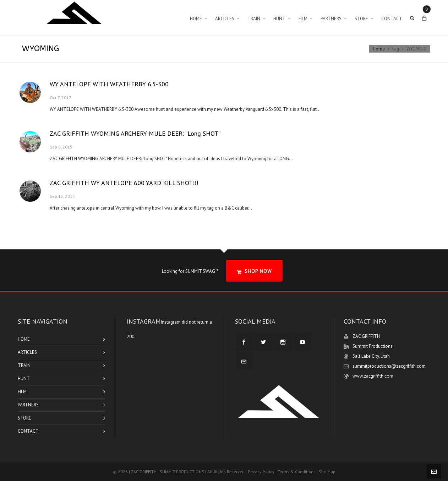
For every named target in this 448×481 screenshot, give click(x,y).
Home (379, 49)
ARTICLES (27, 352)
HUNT (24, 379)
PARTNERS (28, 405)
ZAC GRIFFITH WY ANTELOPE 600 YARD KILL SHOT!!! (124, 183)
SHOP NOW (254, 271)
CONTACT (28, 431)
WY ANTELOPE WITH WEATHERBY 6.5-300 (109, 84)
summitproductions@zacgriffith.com (389, 366)
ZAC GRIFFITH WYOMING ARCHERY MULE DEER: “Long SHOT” (135, 133)
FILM (22, 392)
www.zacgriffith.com (373, 376)
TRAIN (24, 365)
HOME (24, 339)
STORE (24, 418)
